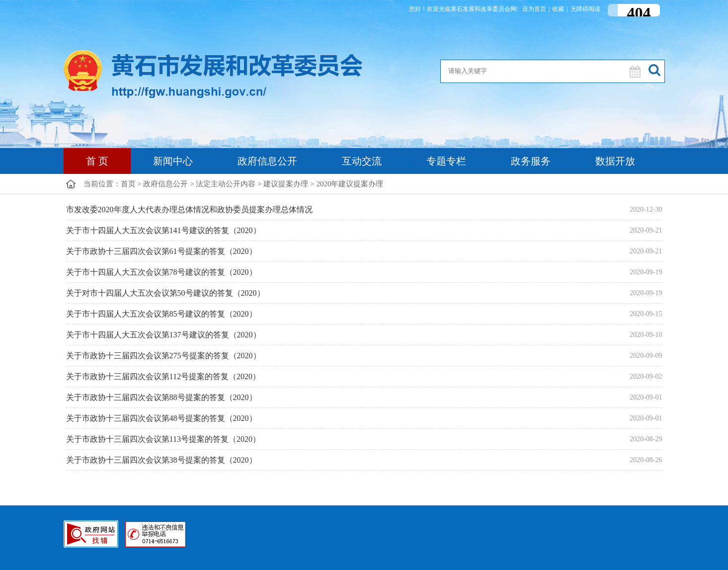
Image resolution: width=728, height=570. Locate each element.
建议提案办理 (286, 184)
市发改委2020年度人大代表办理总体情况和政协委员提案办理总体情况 (189, 209)
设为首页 (534, 9)
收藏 (558, 9)
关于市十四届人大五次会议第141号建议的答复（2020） (163, 230)
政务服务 (531, 161)
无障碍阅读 (585, 9)
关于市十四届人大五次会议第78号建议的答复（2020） (162, 272)
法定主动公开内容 (226, 184)
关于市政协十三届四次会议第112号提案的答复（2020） (163, 376)
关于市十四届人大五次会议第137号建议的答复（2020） (163, 335)
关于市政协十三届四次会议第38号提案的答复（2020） (162, 460)
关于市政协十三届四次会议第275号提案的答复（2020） (163, 356)
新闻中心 (173, 161)
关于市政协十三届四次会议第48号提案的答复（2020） (162, 418)
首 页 (97, 161)
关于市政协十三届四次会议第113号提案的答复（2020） (163, 439)
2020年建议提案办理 (350, 184)
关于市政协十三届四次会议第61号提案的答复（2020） (162, 251)
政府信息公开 (267, 161)
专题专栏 (446, 161)
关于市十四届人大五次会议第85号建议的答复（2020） (162, 314)
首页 (128, 184)
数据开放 (615, 161)
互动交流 (362, 161)
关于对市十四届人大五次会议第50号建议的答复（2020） (165, 293)
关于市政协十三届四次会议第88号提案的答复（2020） (162, 397)
